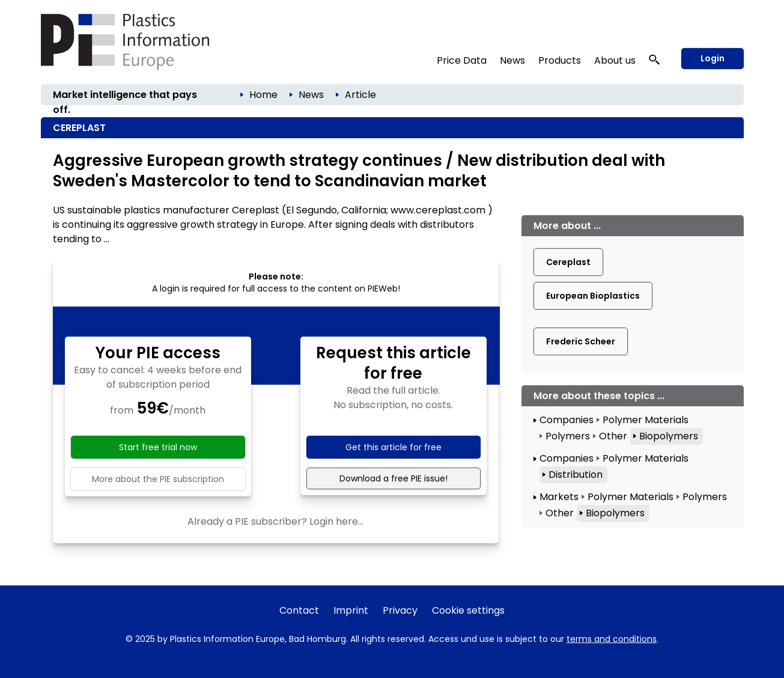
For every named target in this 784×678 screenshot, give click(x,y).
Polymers (568, 436)
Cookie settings (468, 610)
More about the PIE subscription (158, 479)
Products (560, 60)
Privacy (400, 610)
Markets (559, 497)
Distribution (576, 475)
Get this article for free (394, 447)
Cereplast (568, 262)
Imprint (351, 610)
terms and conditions (612, 639)
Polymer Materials (646, 420)
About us (615, 60)
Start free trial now (158, 447)
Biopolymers (669, 436)
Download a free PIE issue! (394, 478)
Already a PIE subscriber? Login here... (275, 521)
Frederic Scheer (581, 341)
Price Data (462, 60)
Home (263, 95)
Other (613, 436)
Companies (567, 420)
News (512, 60)
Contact (299, 610)
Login (713, 58)
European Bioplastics (593, 296)
